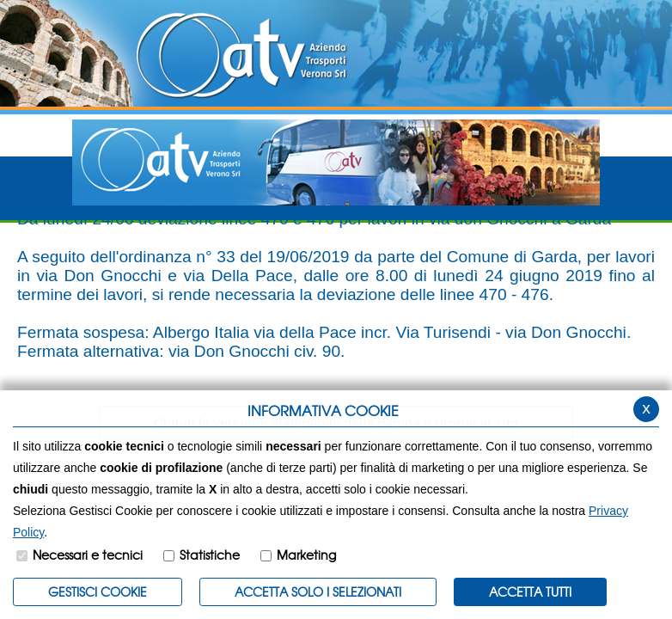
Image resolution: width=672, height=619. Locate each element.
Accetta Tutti (530, 591)
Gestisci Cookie (98, 591)
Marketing (306, 555)
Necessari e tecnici (88, 555)
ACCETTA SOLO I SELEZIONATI (318, 591)
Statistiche (210, 555)
